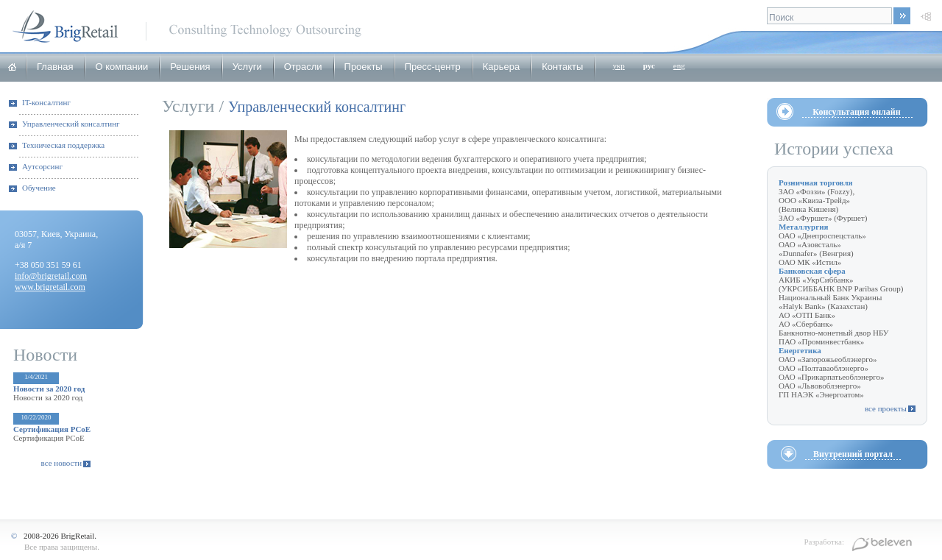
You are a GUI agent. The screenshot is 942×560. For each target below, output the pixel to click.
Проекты (364, 67)
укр (618, 65)
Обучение (39, 188)
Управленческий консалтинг (71, 124)
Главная (55, 67)
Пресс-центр (433, 67)
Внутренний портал (853, 454)
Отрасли (303, 67)
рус (649, 65)
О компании (121, 67)
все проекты (886, 408)
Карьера (502, 67)
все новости (62, 463)
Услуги (247, 67)
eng (679, 65)
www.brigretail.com (50, 287)
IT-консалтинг (46, 102)
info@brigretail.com (51, 276)
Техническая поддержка (63, 145)
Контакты (562, 67)
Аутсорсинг (42, 166)
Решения (190, 67)
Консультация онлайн (856, 112)
